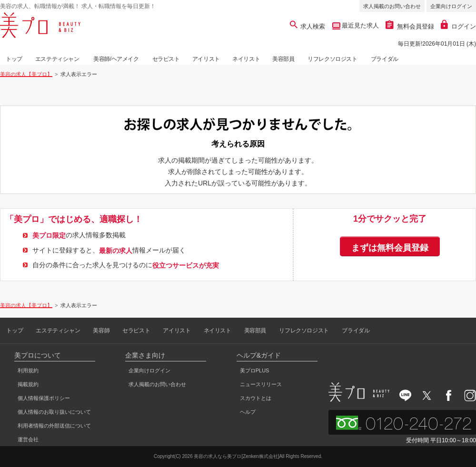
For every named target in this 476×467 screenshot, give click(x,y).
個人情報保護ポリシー (44, 398)
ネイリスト (246, 59)
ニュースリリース (261, 384)
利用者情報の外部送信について (54, 426)
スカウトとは (256, 398)
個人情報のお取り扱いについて (54, 412)
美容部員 (283, 59)
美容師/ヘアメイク (116, 59)
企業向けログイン (451, 6)
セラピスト (166, 59)
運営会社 (28, 439)
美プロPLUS (255, 370)
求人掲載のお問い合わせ (392, 6)
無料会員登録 (410, 26)
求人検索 (308, 26)
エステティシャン (57, 59)
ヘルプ (248, 412)
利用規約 (28, 370)
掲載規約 (28, 384)
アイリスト (206, 59)
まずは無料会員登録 (390, 248)
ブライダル (385, 59)
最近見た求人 (360, 25)
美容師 (101, 331)
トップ (14, 59)
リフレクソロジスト (332, 59)
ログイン (458, 26)
